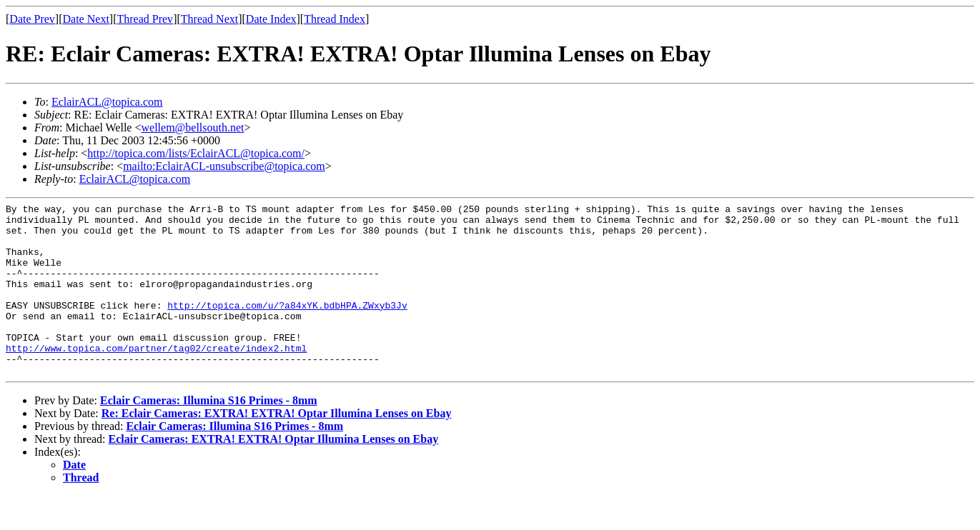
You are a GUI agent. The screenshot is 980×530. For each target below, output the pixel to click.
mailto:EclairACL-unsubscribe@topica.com (224, 166)
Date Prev (32, 19)
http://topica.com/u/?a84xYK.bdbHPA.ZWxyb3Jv (287, 326)
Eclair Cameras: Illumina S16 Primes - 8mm (209, 435)
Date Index (271, 19)
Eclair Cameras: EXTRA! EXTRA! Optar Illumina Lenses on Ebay (274, 473)
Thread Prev (145, 19)
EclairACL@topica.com (107, 102)
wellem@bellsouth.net (192, 127)
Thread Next (209, 19)
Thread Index (335, 19)
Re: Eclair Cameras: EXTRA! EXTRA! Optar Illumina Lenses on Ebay (277, 447)
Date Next (86, 19)
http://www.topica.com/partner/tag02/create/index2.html (156, 378)
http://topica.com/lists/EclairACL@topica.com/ (196, 153)
